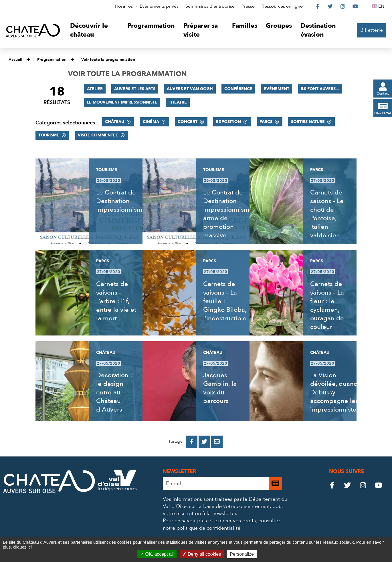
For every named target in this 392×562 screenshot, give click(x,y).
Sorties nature (308, 122)
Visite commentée (98, 135)
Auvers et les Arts (135, 89)
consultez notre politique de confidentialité (222, 524)
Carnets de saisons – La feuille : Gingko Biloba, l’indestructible (225, 301)
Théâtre (178, 102)
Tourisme (49, 135)
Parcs (266, 122)
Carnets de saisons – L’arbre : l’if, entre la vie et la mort (116, 301)
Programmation (52, 60)
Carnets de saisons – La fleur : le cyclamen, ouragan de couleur (327, 305)
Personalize (242, 554)
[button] (94, 30)
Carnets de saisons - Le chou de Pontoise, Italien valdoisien (327, 214)
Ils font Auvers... (320, 89)
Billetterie (372, 30)
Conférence (238, 89)
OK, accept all (157, 554)
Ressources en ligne (282, 6)
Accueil (15, 60)
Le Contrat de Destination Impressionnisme (121, 201)
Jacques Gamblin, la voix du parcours (220, 388)
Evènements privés (159, 6)
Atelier (95, 89)
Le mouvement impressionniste (122, 102)
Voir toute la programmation (108, 60)
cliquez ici (22, 547)
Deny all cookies (202, 554)
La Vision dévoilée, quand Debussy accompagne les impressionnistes (335, 392)
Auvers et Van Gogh (190, 89)
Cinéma (151, 122)
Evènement (277, 89)
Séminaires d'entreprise (210, 6)
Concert (188, 122)
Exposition (228, 122)
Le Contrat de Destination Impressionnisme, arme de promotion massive (229, 214)
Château (115, 122)
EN (382, 6)
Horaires (124, 6)
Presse (248, 6)
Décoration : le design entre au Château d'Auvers (114, 392)
